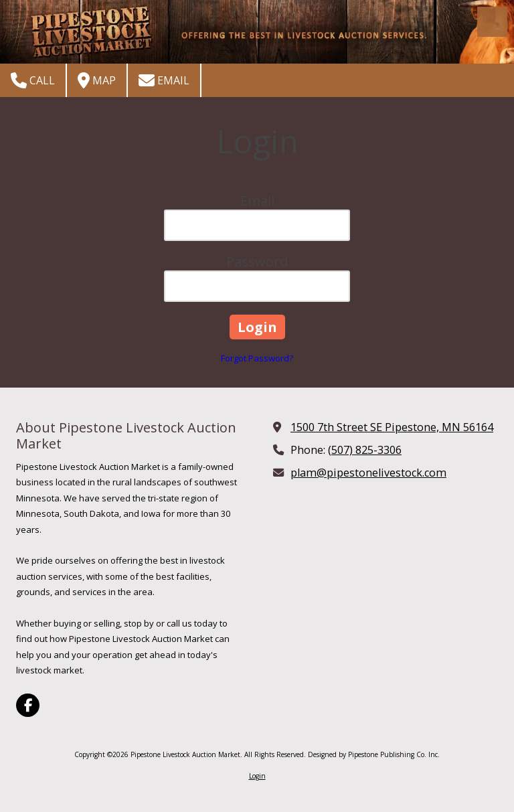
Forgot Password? (257, 358)
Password (257, 261)
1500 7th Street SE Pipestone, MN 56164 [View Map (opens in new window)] (392, 427)
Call (33, 80)
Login (257, 776)
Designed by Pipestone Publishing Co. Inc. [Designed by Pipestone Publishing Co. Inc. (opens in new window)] (374, 754)
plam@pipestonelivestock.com (368, 473)
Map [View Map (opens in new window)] (97, 80)
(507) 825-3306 (365, 450)
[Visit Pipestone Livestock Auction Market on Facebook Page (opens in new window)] (28, 705)
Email (164, 80)
